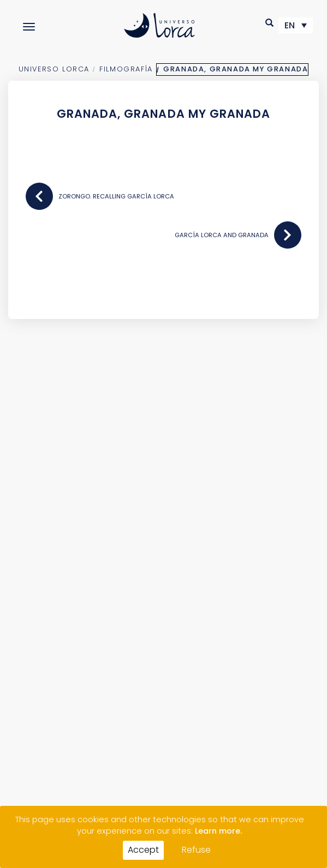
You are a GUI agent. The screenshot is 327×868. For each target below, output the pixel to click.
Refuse (196, 850)
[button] (270, 23)
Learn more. (218, 831)
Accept (143, 850)
